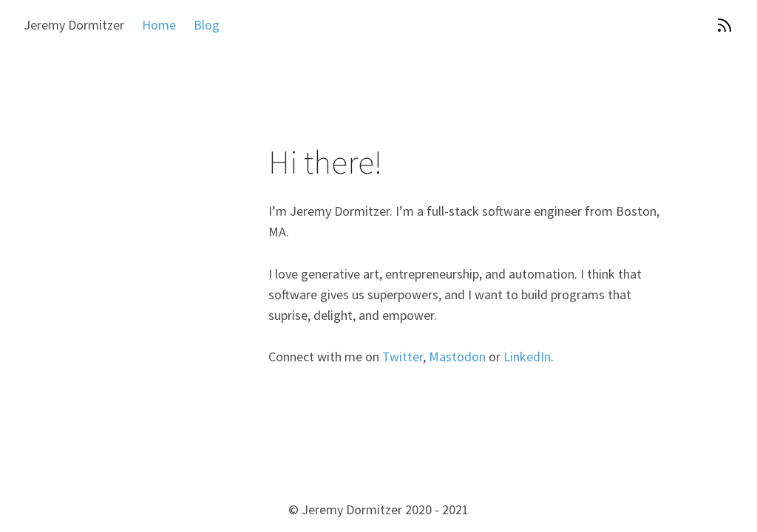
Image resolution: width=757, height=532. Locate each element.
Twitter (403, 357)
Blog (207, 25)
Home (159, 25)
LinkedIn (527, 357)
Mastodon (457, 357)
